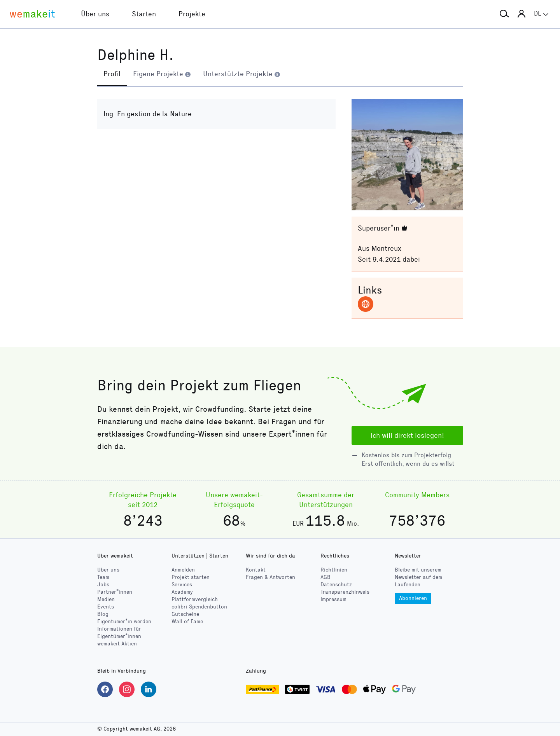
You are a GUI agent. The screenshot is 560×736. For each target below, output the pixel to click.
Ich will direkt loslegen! (407, 435)
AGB (325, 577)
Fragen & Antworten (270, 577)
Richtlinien (334, 570)
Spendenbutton (199, 607)
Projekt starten (191, 577)
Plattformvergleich (195, 599)
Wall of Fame (187, 621)
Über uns (108, 570)
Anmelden (183, 570)
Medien (106, 599)
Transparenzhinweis (345, 592)
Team (103, 577)
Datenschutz (336, 585)
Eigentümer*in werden (124, 621)
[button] (504, 14)
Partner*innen (115, 592)
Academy (182, 592)
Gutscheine (185, 614)
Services (182, 585)
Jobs (103, 585)
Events (106, 607)
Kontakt (256, 570)
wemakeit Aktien (117, 644)
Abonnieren (413, 598)
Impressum (333, 599)
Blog (103, 614)
